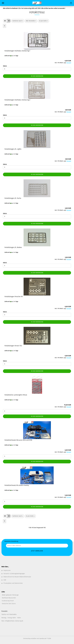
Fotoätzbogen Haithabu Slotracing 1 (17, 51)
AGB (5, 580)
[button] (5, 21)
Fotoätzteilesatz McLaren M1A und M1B (18, 440)
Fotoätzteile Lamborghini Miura (16, 395)
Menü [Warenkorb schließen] (3, 3)
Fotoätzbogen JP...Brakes (13, 247)
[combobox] (18, 21)
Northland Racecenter (9, 598)
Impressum (7, 570)
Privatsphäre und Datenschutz (13, 583)
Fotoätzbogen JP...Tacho (13, 198)
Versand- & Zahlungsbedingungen (14, 574)
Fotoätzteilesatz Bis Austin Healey (17, 485)
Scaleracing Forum (8, 601)
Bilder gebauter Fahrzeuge (10, 595)
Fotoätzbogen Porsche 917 (14, 297)
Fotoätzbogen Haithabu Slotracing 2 (17, 100)
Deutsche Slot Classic (9, 604)
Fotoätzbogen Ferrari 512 (13, 346)
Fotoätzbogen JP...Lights (13, 149)
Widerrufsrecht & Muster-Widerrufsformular (17, 577)
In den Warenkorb (37, 76)
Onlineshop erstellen (30, 639)
